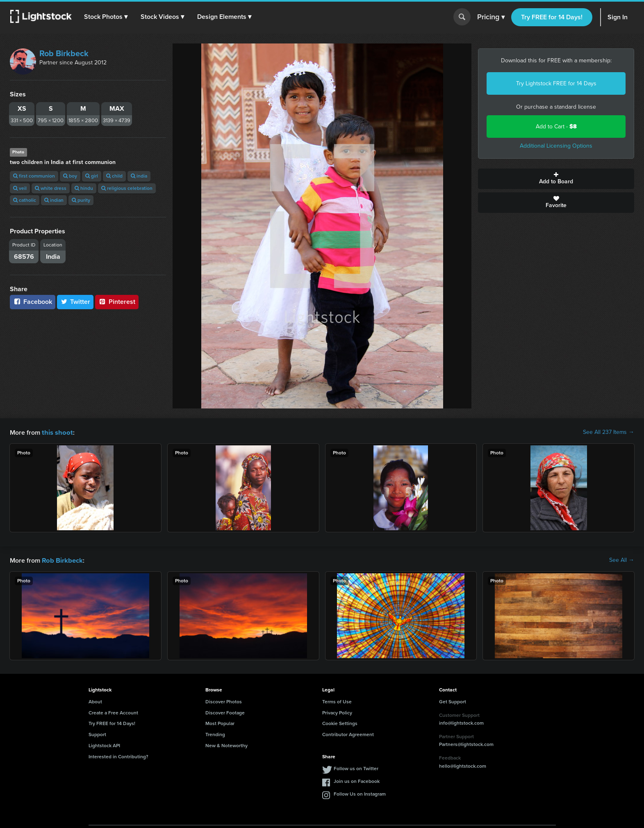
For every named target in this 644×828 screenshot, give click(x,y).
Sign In (618, 17)
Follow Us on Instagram (360, 793)
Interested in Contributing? (118, 756)
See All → (622, 560)
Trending (215, 734)
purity (81, 200)
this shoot (56, 432)
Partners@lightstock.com (466, 744)
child (114, 176)
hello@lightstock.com (463, 765)
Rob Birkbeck (64, 53)
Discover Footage (225, 712)
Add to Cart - (556, 127)
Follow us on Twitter (356, 768)
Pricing (491, 17)
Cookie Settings (340, 723)
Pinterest (117, 302)
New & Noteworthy (226, 745)
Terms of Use (337, 701)
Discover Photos (224, 701)
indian (54, 200)
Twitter (75, 302)
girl (92, 176)
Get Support (453, 701)
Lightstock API (104, 745)
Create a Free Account (113, 712)
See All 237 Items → (609, 432)
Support (97, 734)
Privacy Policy (337, 712)
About (95, 701)
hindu (84, 188)
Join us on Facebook (357, 780)
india (139, 176)
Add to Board (556, 179)
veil (20, 188)
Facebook (33, 302)
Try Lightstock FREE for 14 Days (556, 83)
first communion (34, 176)
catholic (25, 200)
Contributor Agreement (348, 734)
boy (70, 176)
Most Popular (220, 723)
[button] (106, 17)
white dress (51, 188)
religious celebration (127, 188)
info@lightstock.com (461, 722)
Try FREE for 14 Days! (552, 17)
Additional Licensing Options (556, 146)
